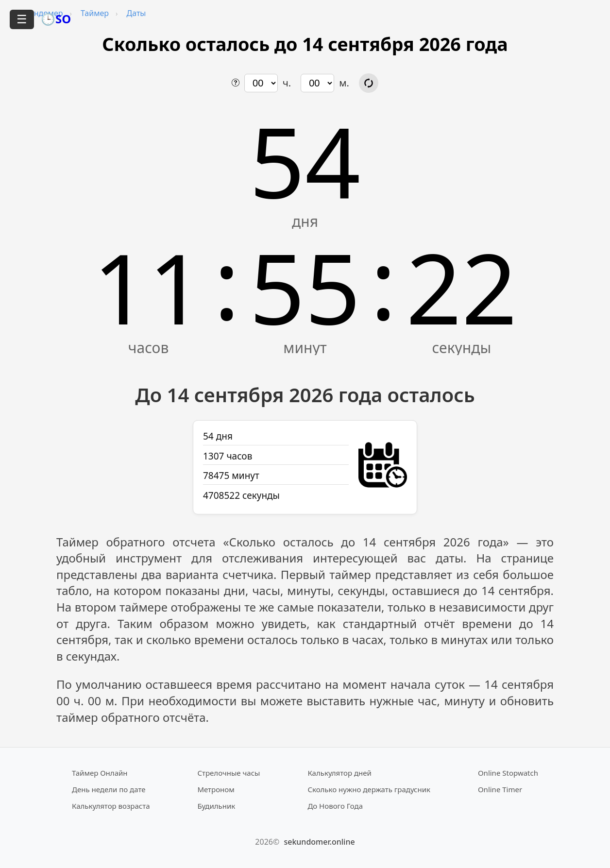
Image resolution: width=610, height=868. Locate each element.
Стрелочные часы (229, 773)
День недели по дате (109, 789)
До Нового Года (335, 806)
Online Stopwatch (508, 773)
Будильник (216, 806)
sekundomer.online (319, 842)
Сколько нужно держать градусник (369, 789)
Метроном (216, 789)
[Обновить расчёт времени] (369, 83)
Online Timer (500, 789)
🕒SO (56, 19)
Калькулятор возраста (111, 806)
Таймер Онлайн (100, 773)
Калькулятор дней (339, 773)
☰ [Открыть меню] (22, 19)
